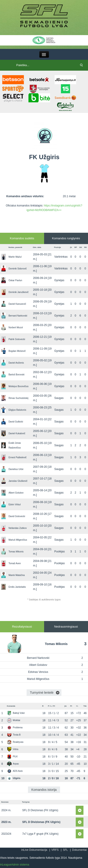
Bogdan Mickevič (17, 351)
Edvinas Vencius (38, 672)
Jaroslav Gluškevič (18, 481)
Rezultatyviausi (22, 627)
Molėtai (14, 720)
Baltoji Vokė (16, 713)
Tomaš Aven (15, 563)
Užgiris (14, 778)
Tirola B (14, 735)
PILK (12, 757)
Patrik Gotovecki (17, 339)
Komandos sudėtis (22, 238)
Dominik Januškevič (18, 292)
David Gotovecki (17, 516)
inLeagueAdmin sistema (15, 865)
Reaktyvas (15, 742)
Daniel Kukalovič (17, 433)
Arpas (13, 764)
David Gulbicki (16, 422)
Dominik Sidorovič (18, 269)
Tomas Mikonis (16, 552)
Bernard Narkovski (18, 316)
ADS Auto (15, 771)
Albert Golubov (16, 493)
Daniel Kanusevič (17, 304)
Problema (15, 728)
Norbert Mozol (16, 327)
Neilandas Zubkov (18, 528)
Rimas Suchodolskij (18, 398)
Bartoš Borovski (16, 375)
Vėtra (13, 749)
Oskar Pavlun (15, 280)
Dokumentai (79, 850)
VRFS (55, 850)
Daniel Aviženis (16, 363)
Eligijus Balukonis (17, 410)
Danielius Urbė (16, 469)
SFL (65, 850)
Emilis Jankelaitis (17, 587)
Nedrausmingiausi (66, 627)
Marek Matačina (16, 575)
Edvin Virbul (14, 505)
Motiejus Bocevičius (18, 386)
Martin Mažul (15, 257)
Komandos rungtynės (66, 238)
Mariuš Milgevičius (18, 540)
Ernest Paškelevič (17, 457)
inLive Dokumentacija (34, 850)
